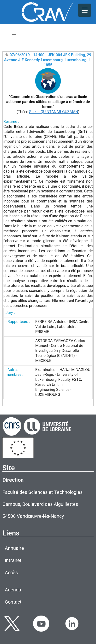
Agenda (13, 590)
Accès (11, 573)
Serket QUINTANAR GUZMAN (54, 112)
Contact (13, 602)
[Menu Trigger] (85, 10)
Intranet (13, 560)
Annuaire (14, 548)
